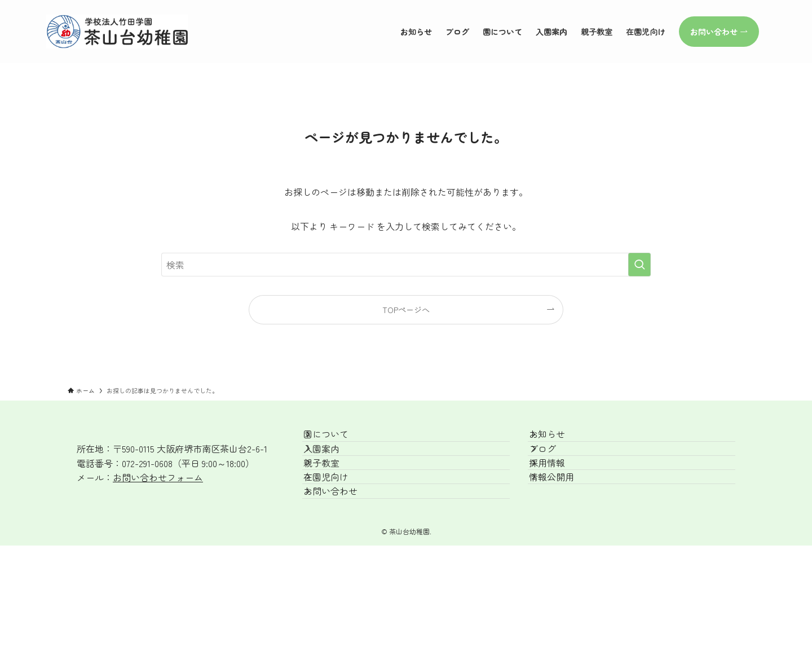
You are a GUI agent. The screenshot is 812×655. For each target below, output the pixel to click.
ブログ (555, 467)
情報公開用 (564, 521)
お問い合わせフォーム (158, 477)
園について (338, 441)
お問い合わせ (343, 547)
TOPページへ (406, 309)
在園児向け (338, 521)
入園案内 (334, 467)
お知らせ (559, 441)
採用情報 (559, 494)
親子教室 (334, 494)
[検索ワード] (406, 265)
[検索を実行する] (639, 265)
